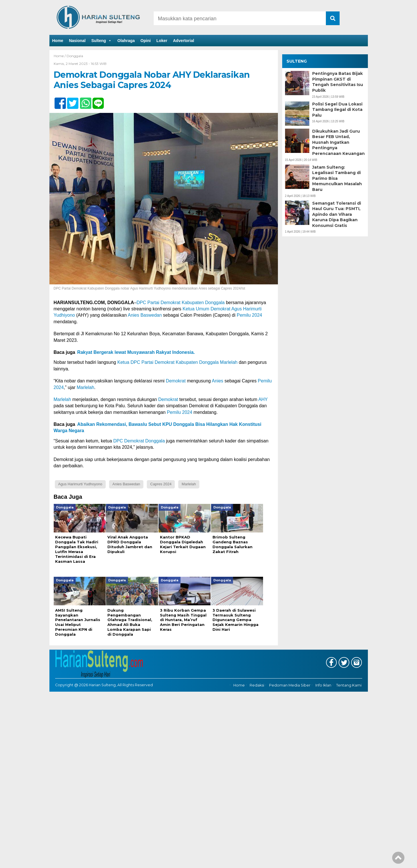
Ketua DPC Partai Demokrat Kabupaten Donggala (167, 362)
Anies (218, 381)
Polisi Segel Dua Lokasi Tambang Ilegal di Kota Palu (337, 110)
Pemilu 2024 (249, 315)
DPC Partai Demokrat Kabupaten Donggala (181, 303)
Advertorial (184, 41)
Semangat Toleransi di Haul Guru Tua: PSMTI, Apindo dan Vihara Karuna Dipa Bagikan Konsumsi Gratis (337, 214)
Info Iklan (323, 685)
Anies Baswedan (145, 315)
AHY (263, 399)
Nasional (77, 41)
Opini (146, 41)
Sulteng (102, 41)
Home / (60, 56)
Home (58, 41)
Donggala (75, 56)
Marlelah (229, 362)
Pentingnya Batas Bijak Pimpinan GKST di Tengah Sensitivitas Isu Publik (338, 82)
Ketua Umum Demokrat (206, 309)
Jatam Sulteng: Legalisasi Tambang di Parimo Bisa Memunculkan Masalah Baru (337, 178)
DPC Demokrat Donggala (139, 441)
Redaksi (257, 685)
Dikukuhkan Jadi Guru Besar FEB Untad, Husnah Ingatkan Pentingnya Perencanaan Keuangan (338, 142)
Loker (162, 41)
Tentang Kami (349, 685)
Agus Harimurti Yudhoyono (80, 484)
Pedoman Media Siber (290, 685)
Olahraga (126, 41)
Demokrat (176, 381)
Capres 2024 (161, 484)
